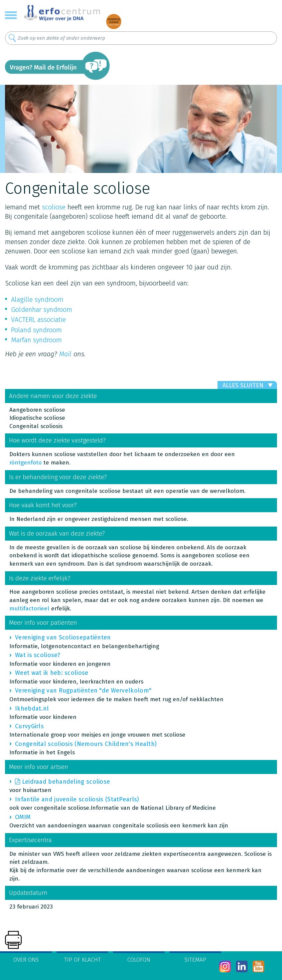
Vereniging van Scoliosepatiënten (63, 637)
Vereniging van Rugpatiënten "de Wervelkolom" (83, 691)
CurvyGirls (29, 726)
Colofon (139, 960)
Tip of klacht (83, 960)
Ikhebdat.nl (32, 709)
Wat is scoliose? (38, 655)
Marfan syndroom (36, 340)
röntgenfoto (26, 463)
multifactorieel (29, 609)
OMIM (23, 817)
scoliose (54, 207)
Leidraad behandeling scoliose (66, 782)
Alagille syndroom (37, 300)
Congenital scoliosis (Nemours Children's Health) (86, 744)
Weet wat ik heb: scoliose (52, 673)
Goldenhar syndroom (42, 310)
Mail (65, 354)
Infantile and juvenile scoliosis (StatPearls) (77, 799)
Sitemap (195, 960)
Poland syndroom (36, 330)
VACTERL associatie (38, 320)
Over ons (26, 960)
